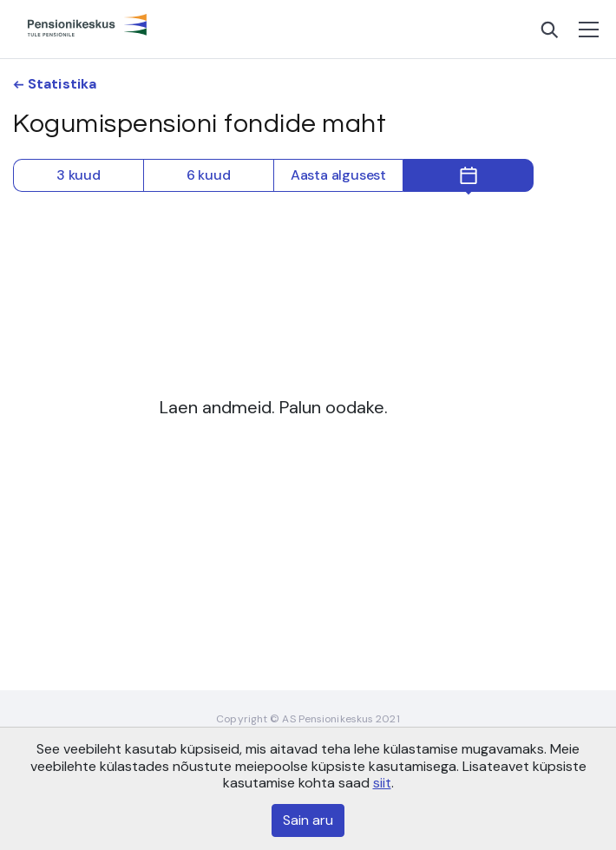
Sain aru (308, 820)
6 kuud (209, 175)
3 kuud (79, 175)
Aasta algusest (338, 175)
